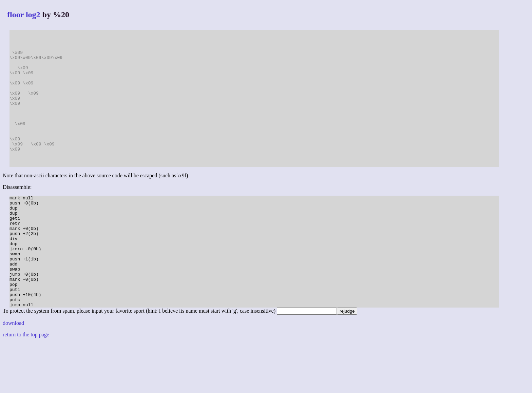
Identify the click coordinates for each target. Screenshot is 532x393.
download (13, 373)
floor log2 (24, 15)
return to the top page (26, 384)
